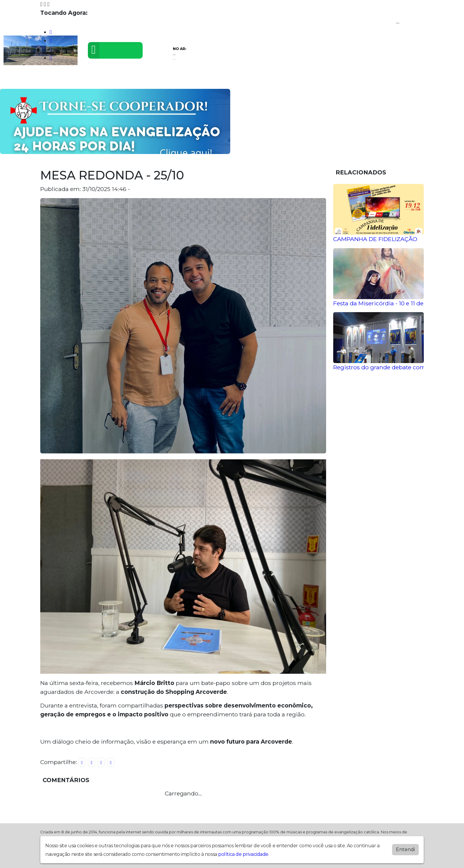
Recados (254, 80)
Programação (53, 80)
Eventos (121, 80)
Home (16, 80)
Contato (221, 80)
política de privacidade (243, 854)
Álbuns (191, 80)
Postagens (157, 80)
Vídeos (91, 80)
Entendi (405, 849)
